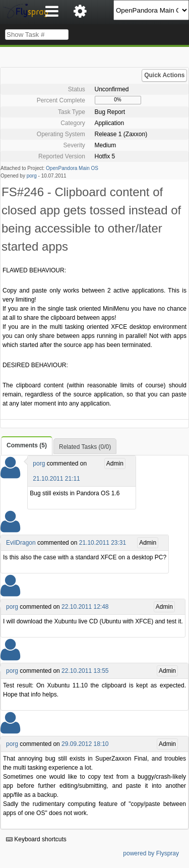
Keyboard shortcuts (36, 839)
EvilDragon (21, 543)
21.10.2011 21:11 (56, 479)
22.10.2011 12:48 (85, 607)
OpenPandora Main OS (72, 168)
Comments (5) (27, 445)
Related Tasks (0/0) (85, 447)
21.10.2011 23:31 (103, 543)
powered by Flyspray (151, 853)
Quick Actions (164, 75)
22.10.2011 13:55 (85, 671)
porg (32, 176)
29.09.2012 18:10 (85, 744)
